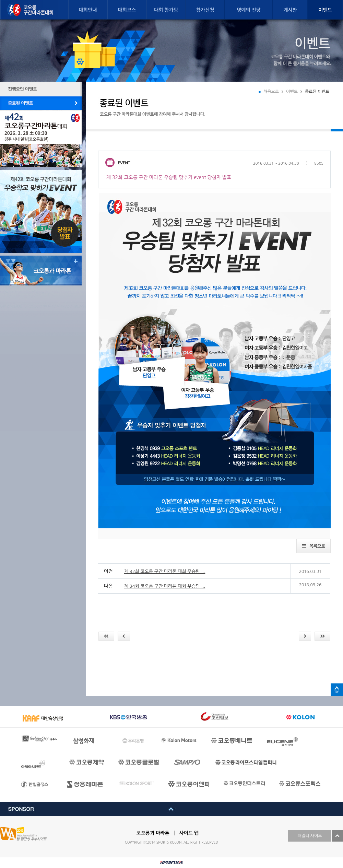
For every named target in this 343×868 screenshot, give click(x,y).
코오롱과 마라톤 (153, 833)
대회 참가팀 (166, 10)
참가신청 (205, 10)
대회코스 (127, 10)
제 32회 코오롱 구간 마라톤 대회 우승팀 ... (165, 571)
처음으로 (271, 92)
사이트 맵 (189, 833)
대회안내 (88, 10)
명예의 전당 (249, 10)
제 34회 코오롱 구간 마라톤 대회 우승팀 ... (165, 586)
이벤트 (325, 10)
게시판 (290, 10)
